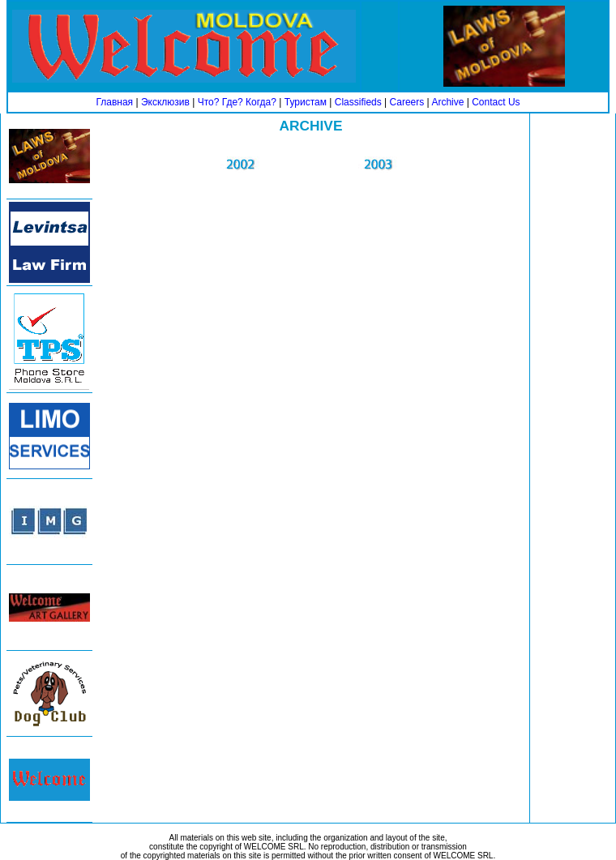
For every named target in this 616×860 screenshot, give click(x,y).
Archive (447, 102)
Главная (114, 102)
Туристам (306, 102)
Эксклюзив (165, 102)
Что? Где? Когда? (237, 102)
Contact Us (496, 102)
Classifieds (358, 102)
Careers (407, 102)
